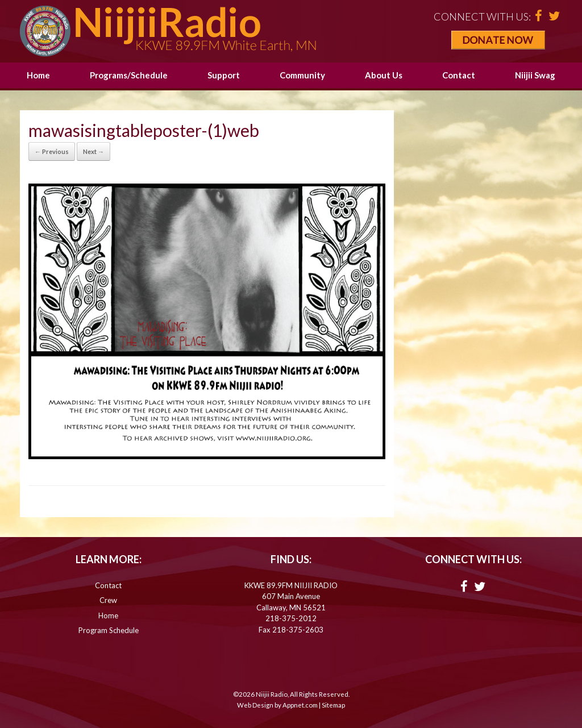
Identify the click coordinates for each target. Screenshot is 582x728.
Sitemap (333, 705)
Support (224, 75)
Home (38, 75)
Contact (459, 75)
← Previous (52, 151)
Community (302, 75)
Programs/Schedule (129, 75)
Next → (93, 151)
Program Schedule (109, 630)
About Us (384, 75)
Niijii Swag (535, 75)
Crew (108, 600)
